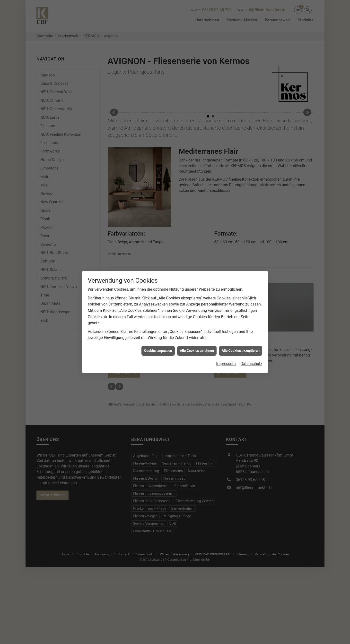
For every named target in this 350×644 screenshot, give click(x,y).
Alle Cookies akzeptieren (241, 344)
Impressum (226, 358)
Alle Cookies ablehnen (197, 344)
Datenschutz (251, 358)
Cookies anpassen (158, 344)
